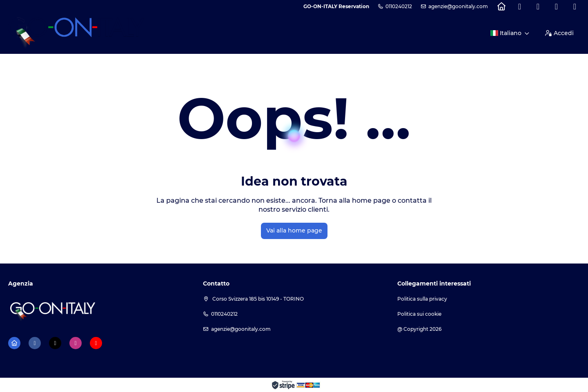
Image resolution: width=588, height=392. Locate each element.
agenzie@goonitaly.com (458, 6)
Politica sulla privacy (422, 299)
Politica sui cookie (419, 314)
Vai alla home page (294, 230)
